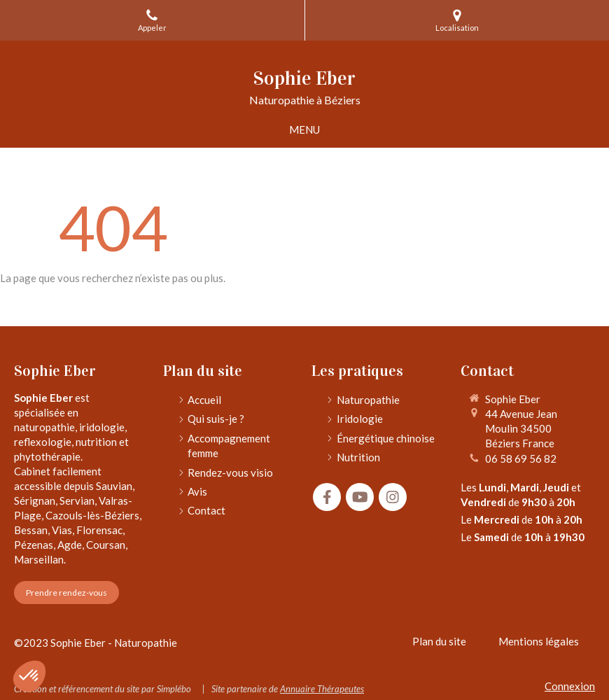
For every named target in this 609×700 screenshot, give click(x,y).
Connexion (570, 686)
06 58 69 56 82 (521, 458)
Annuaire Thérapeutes (322, 689)
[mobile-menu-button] (304, 130)
